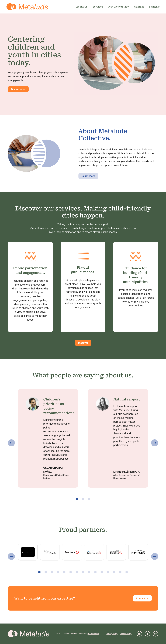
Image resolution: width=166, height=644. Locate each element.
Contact (139, 7)
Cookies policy (126, 634)
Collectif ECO (93, 634)
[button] (11, 443)
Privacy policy (112, 634)
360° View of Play (118, 7)
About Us (82, 7)
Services (98, 7)
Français (154, 7)
